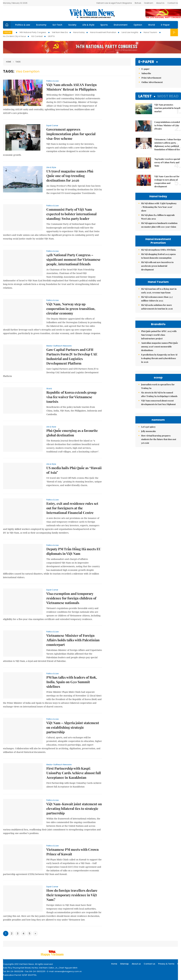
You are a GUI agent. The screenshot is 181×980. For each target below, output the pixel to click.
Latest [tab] (145, 96)
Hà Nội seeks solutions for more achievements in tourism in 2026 (157, 307)
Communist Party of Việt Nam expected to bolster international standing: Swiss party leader (71, 214)
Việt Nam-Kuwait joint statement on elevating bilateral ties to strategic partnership (74, 808)
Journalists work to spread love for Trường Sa (158, 386)
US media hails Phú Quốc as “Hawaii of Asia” (74, 470)
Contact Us (173, 3)
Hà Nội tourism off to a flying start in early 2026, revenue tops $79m (159, 291)
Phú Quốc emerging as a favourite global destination (72, 433)
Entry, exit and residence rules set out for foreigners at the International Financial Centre (72, 508)
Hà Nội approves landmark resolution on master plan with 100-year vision (159, 225)
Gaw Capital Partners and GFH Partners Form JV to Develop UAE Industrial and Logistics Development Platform (72, 356)
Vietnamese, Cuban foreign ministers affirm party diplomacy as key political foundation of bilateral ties (168, 144)
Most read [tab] (168, 96)
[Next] (35, 933)
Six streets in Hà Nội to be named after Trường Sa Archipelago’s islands (159, 394)
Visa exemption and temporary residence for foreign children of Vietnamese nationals (71, 598)
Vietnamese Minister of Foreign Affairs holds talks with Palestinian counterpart (73, 640)
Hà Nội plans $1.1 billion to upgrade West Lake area (158, 217)
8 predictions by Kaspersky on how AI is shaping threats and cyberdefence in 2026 (159, 358)
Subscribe (146, 73)
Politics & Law (23, 25)
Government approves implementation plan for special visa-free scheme (71, 134)
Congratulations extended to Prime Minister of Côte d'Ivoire (167, 125)
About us (136, 964)
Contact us (149, 964)
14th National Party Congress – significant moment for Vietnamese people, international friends (73, 259)
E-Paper (165, 25)
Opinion (138, 25)
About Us (160, 3)
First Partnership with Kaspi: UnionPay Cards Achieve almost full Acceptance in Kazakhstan (74, 773)
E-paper (146, 62)
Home (9, 62)
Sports (104, 25)
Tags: (9, 71)
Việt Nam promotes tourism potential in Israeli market (167, 108)
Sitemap (124, 964)
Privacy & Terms (166, 964)
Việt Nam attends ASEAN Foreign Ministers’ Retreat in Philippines (72, 87)
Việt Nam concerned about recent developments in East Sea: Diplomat (158, 402)
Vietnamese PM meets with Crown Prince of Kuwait (73, 852)
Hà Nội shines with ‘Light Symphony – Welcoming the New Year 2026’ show (159, 207)
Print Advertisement (151, 78)
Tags (17, 62)
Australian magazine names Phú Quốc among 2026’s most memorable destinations (160, 347)
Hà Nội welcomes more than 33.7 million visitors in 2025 (157, 299)
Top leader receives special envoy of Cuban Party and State (167, 162)
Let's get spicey (148, 427)
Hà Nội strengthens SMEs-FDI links (158, 250)
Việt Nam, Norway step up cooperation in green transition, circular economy (71, 309)
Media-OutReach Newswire (59, 346)
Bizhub (138, 3)
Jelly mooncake (149, 431)
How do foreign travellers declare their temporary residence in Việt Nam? (72, 895)
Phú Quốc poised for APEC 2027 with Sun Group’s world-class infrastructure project (159, 335)
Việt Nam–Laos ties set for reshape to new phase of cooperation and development (167, 181)
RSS (179, 964)
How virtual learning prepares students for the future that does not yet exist (159, 439)
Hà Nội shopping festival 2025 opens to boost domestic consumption (158, 256)
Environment (121, 25)
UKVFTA (51, 36)
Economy (41, 25)
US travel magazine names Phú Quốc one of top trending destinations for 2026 (70, 176)
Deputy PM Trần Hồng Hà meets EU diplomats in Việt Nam (74, 551)
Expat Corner (52, 126)
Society (72, 25)
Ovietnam (149, 3)
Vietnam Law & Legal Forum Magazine (114, 3)
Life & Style (88, 25)
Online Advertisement (152, 82)
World (151, 25)
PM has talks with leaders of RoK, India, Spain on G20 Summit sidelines (72, 682)
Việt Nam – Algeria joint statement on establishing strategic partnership (73, 727)
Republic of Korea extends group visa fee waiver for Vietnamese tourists (71, 397)
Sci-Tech (57, 25)
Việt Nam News (92, 14)
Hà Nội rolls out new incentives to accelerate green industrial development (157, 266)
